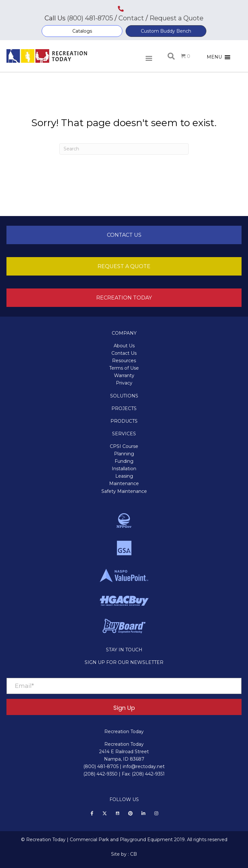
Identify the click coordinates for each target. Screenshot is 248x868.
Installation (124, 469)
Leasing (124, 476)
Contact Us (124, 353)
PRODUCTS (124, 421)
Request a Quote (176, 18)
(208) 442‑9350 (100, 774)
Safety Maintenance (124, 491)
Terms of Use (124, 368)
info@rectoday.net (144, 766)
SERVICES (124, 434)
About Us (124, 346)
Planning (124, 454)
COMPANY (124, 333)
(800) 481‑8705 (101, 766)
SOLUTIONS (124, 396)
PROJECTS (124, 408)
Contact (130, 18)
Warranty (124, 375)
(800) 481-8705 (90, 18)
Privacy (124, 383)
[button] (82, 31)
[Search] (124, 149)
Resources (124, 361)
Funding (124, 461)
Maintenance (124, 483)
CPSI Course (124, 446)
